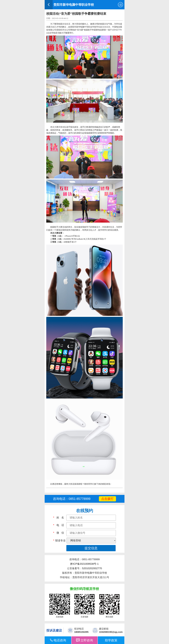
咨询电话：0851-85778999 (72, 499)
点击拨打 (107, 499)
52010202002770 (92, 568)
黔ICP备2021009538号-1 (84, 564)
